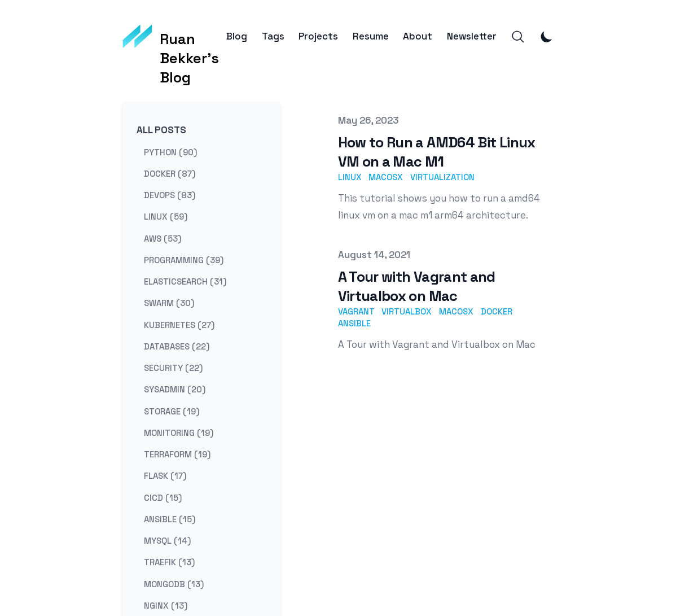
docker (497, 311)
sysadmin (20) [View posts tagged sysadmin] (175, 389)
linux (350, 177)
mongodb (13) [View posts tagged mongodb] (174, 584)
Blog (237, 36)
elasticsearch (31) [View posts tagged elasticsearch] (185, 281)
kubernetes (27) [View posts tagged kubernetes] (179, 324)
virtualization (442, 177)
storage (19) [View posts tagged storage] (172, 411)
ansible (354, 323)
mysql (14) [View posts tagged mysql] (167, 541)
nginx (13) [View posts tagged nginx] (166, 605)
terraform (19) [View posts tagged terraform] (177, 454)
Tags (273, 36)
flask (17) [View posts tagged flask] (165, 476)
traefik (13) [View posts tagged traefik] (169, 562)
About (418, 36)
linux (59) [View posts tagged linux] (166, 217)
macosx (386, 177)
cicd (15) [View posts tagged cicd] (163, 497)
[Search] (518, 37)
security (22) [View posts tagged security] (173, 368)
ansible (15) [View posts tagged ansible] (170, 519)
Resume (371, 36)
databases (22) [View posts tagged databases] (177, 346)
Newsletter (472, 36)
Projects (318, 36)
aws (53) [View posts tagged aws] (163, 238)
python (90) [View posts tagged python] (170, 152)
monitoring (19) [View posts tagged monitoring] (179, 432)
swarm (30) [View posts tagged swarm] (169, 303)
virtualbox (407, 311)
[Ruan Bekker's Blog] (175, 37)
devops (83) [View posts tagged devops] (170, 195)
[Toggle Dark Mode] (547, 37)
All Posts (161, 130)
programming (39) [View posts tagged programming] (184, 259)
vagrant (356, 311)
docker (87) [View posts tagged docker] (170, 173)
